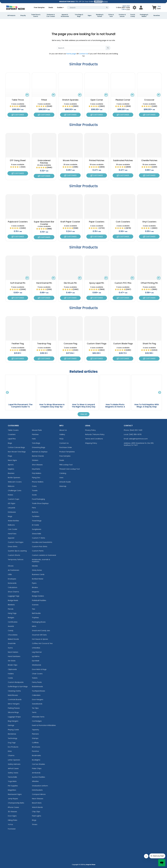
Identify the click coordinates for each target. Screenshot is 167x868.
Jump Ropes (13, 799)
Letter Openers (14, 760)
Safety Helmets (14, 764)
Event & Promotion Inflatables (44, 725)
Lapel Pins (12, 439)
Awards (11, 626)
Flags (10, 456)
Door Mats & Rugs (39, 669)
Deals (51, 7)
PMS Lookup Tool (66, 465)
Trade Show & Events (36, 16)
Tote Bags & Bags (79, 16)
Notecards (12, 583)
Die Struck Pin (70, 283)
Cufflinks (35, 743)
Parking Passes (14, 708)
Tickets (35, 678)
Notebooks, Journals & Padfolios (41, 560)
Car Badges (37, 721)
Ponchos (35, 751)
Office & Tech (111, 16)
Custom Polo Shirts (40, 546)
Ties (34, 609)
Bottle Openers (14, 477)
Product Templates (67, 452)
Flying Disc (36, 477)
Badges (11, 618)
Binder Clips (13, 665)
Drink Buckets (37, 790)
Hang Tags (12, 613)
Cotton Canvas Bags (16, 447)
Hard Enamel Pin (44, 283)
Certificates (13, 622)
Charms (11, 755)
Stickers (35, 460)
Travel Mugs (37, 521)
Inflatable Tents (38, 717)
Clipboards (12, 669)
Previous (7, 393)
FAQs (61, 439)
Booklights (36, 760)
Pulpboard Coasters (18, 222)
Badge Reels (13, 600)
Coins (34, 486)
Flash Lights (37, 816)
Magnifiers (12, 790)
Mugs (10, 516)
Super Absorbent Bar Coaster (44, 223)
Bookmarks (36, 755)
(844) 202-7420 (136, 430)
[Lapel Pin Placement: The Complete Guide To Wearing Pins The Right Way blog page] (20, 388)
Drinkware (12, 512)
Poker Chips (37, 768)
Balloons (11, 525)
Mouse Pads (37, 430)
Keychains (36, 469)
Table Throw (18, 100)
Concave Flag (70, 344)
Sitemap (63, 486)
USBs (10, 574)
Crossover (149, 100)
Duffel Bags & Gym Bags (18, 686)
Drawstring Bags (39, 447)
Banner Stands (38, 456)
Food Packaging (38, 499)
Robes (10, 495)
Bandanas (12, 734)
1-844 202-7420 (123, 8)
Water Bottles (13, 521)
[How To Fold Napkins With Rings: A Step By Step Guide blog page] (147, 388)
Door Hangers (38, 699)
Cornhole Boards (15, 699)
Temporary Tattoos (16, 559)
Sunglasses (37, 529)
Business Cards (38, 574)
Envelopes (12, 579)
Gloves (11, 566)
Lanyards (12, 508)
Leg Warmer (37, 652)
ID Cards (35, 525)
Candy (11, 630)
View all (84, 414)
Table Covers (13, 430)
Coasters (12, 434)
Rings (34, 820)
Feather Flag (18, 344)
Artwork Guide (65, 482)
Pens (34, 508)
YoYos (10, 824)
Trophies (35, 618)
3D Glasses (12, 812)
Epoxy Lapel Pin (97, 283)
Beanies (11, 473)
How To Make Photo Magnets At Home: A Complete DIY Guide (115, 407)
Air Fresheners (14, 570)
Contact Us (83, 54)
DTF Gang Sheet (18, 160)
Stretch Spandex (70, 100)
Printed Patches (97, 160)
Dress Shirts (13, 546)
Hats (34, 439)
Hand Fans (12, 534)
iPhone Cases (13, 807)
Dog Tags (12, 743)
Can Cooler (13, 529)
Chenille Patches (149, 160)
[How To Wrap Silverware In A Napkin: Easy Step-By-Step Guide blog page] (52, 388)
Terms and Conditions (94, 439)
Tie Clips (35, 708)
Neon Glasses (38, 799)
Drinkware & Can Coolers (51, 16)
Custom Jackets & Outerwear (44, 555)
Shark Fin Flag (149, 344)
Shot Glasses (37, 465)
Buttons (35, 512)
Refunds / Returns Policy (95, 434)
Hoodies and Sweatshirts (42, 542)
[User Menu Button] (135, 8)
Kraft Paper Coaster (70, 222)
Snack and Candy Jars (41, 630)
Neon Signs (12, 460)
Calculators (13, 587)
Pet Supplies (13, 786)
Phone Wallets (38, 482)
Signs (90, 16)
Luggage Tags (14, 596)
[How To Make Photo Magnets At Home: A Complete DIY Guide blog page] (115, 388)
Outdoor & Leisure (122, 16)
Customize (18, 115)
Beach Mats (37, 803)
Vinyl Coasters (149, 222)
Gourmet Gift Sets (39, 635)
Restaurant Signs (15, 794)
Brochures (36, 747)
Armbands (36, 773)
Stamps (35, 738)
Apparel (11, 538)
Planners (35, 734)
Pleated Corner (123, 100)
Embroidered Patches (44, 162)
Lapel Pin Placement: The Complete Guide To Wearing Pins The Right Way (20, 408)
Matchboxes (13, 695)
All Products (11, 16)
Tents (34, 712)
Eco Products (13, 747)
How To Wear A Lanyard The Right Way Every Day (84, 406)
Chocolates (13, 635)
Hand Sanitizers (14, 656)
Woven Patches (70, 160)
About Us (63, 430)
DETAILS (105, 2)
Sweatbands (37, 704)
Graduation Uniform (40, 786)
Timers (35, 824)
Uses (61, 477)
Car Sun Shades (38, 764)
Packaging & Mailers (144, 16)
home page (71, 54)
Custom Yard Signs (16, 542)
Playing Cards (13, 730)
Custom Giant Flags (97, 344)
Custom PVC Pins (123, 283)
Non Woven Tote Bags (17, 452)
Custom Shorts (14, 555)
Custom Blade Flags (123, 344)
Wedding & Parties (100, 16)
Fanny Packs (37, 682)
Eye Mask (36, 661)
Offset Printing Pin (149, 283)
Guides (60, 7)
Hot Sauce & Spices (40, 639)
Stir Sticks (12, 661)
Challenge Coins (15, 490)
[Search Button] (107, 8)
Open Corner (97, 100)
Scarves (35, 605)
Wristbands (37, 665)
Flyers (34, 583)
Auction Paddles (39, 777)
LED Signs (12, 503)
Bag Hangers (13, 721)
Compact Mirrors (39, 794)
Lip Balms (36, 656)
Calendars (36, 695)
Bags (10, 443)
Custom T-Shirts (39, 538)
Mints (34, 626)
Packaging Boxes (39, 622)
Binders (35, 587)
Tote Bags (36, 443)
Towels (35, 490)
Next (160, 393)
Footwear (12, 829)
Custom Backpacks (16, 682)
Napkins (11, 469)
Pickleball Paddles (39, 600)
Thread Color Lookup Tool (70, 469)
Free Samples (39, 7)
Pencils (11, 609)
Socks (34, 495)
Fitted (44, 100)
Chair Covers (37, 674)
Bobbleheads (37, 686)
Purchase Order (66, 447)
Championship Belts (16, 803)
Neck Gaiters (13, 652)
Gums (10, 648)
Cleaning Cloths (14, 691)
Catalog (63, 473)
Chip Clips (36, 812)
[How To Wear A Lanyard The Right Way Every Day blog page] (83, 388)
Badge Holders (38, 596)
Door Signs (12, 816)
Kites (10, 751)
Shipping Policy (91, 443)
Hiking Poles (13, 820)
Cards (10, 678)
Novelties (157, 16)
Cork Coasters (123, 222)
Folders (11, 674)
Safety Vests (13, 773)
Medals (35, 566)
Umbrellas (36, 648)
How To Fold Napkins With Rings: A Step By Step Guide (147, 407)
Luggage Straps (14, 717)
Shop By (23, 16)
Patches (35, 434)
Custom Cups (14, 499)
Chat (128, 9)
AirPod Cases (13, 768)
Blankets (11, 605)
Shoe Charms (13, 592)
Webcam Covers (15, 482)
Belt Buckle (36, 613)
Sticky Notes (37, 570)
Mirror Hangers (14, 704)
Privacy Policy (90, 430)
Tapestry (36, 730)
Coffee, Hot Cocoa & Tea (42, 643)
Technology (13, 738)
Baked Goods (13, 639)
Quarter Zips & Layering (17, 551)
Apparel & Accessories (65, 16)
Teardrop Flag (44, 344)
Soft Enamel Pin (18, 283)
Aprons (11, 465)
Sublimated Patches (123, 160)
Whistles (35, 781)
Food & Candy (133, 16)
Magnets (36, 592)
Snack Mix (12, 643)
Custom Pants (38, 551)
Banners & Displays (40, 452)
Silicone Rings (13, 712)
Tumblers (36, 516)
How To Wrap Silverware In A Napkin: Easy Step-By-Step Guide (52, 407)
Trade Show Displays (40, 503)
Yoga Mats (12, 781)
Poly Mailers (37, 473)
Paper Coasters (97, 222)
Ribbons (11, 486)
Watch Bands (37, 807)
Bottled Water (38, 579)
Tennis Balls (12, 777)
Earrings (11, 725)
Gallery (62, 434)
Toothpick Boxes (39, 691)
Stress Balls (37, 534)
